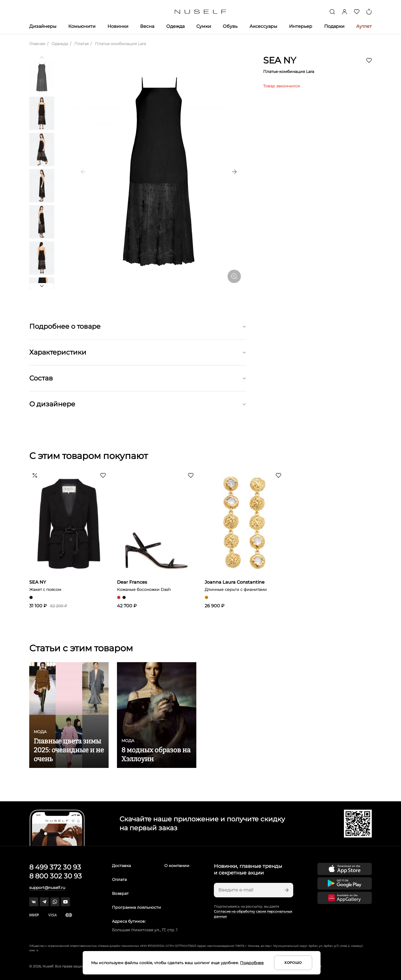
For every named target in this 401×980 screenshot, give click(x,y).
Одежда (175, 26)
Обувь (230, 26)
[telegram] (44, 902)
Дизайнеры (43, 26)
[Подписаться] (286, 890)
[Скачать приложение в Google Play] (345, 883)
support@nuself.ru (47, 888)
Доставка (121, 866)
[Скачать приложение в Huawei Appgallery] (345, 898)
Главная (37, 44)
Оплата (119, 880)
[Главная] (201, 12)
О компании (177, 866)
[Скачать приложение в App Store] (345, 869)
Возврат (120, 893)
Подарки (334, 26)
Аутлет (364, 26)
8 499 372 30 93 (55, 867)
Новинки (118, 26)
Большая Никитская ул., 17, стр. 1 (145, 930)
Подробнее (252, 963)
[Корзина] (369, 12)
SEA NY (280, 60)
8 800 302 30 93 (56, 876)
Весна (147, 26)
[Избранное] (357, 12)
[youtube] (65, 902)
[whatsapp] (55, 902)
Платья (81, 44)
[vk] (34, 902)
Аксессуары (263, 26)
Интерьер (301, 26)
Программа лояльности (136, 907)
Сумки (204, 26)
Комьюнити (82, 26)
